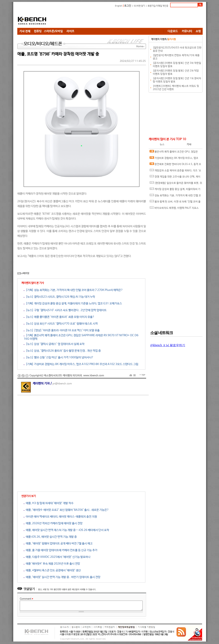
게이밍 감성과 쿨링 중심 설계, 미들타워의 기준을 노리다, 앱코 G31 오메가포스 (175, 190)
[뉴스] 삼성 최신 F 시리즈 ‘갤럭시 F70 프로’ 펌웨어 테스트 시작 (61, 324)
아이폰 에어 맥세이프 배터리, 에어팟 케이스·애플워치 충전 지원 (60, 517)
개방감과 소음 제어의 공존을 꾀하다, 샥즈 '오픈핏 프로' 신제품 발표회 (175, 171)
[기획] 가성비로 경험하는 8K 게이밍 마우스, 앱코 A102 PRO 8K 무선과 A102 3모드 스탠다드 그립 (81, 364)
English (119, 6)
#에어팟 (26, 273)
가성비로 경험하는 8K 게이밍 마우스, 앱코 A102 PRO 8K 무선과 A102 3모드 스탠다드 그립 (175, 159)
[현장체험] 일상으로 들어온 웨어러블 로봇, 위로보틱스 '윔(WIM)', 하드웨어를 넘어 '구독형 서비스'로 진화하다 (176, 184)
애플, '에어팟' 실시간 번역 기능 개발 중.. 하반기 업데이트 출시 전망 (62, 577)
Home (140, 47)
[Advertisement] (133, 18)
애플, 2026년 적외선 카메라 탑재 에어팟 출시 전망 (53, 523)
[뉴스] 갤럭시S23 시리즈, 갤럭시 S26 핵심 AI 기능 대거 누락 (59, 297)
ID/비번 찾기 (139, 6)
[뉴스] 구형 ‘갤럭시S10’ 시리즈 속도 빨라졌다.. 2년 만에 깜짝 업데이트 (65, 310)
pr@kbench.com (62, 384)
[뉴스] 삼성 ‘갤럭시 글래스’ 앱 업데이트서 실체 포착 (54, 344)
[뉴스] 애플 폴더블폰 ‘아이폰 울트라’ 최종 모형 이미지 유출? (59, 317)
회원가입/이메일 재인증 (158, 6)
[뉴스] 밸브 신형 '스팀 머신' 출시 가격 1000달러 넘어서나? (59, 357)
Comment (26, 599)
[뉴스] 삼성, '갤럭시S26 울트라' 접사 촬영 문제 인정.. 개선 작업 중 (62, 351)
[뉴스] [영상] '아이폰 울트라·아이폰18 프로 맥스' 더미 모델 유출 (62, 330)
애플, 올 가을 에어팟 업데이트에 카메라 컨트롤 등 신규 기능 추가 (60, 550)
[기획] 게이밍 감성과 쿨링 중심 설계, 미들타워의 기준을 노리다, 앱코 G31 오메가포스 (73, 303)
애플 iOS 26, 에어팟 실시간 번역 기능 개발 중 (50, 537)
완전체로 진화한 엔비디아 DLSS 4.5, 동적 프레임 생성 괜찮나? (175, 165)
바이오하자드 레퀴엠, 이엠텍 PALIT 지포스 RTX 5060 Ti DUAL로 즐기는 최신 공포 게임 (174, 209)
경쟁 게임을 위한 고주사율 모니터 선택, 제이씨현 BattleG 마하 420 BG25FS (175, 178)
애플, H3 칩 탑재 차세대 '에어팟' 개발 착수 (49, 503)
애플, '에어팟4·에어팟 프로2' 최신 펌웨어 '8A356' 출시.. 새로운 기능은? (66, 510)
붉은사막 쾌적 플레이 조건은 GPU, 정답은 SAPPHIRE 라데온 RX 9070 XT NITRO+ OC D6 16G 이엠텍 (175, 153)
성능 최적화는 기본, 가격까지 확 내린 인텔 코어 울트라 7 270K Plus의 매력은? (175, 196)
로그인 (128, 6)
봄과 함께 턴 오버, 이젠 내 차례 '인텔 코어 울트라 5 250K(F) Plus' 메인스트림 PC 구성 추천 (175, 202)
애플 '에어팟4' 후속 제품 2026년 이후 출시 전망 (52, 564)
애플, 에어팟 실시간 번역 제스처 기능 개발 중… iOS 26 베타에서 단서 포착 (66, 530)
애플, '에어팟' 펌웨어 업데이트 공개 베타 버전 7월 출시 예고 (58, 543)
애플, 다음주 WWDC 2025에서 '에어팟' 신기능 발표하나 (57, 557)
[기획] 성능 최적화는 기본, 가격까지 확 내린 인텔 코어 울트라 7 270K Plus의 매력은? (73, 290)
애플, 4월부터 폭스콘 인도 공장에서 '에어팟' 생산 (52, 570)
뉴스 (162, 144)
